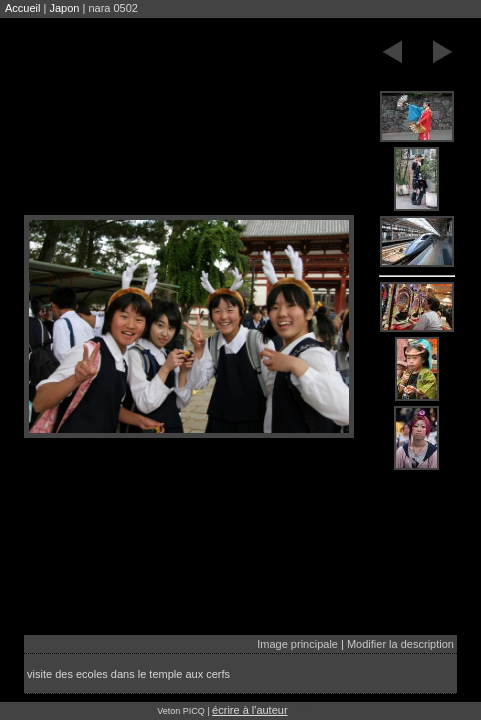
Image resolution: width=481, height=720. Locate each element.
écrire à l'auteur (249, 710)
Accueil (22, 8)
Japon (64, 8)
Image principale (297, 644)
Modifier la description (400, 644)
